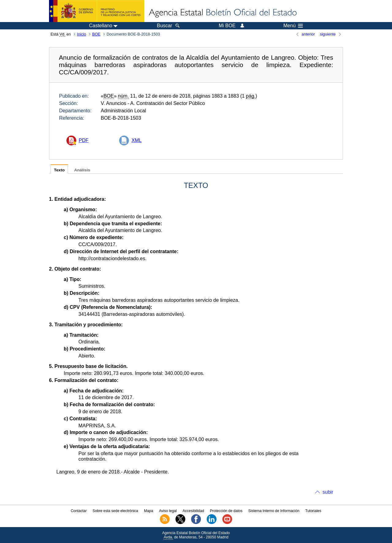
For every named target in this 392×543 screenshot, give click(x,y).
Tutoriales (313, 511)
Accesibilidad (193, 511)
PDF (84, 140)
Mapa (149, 511)
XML (136, 140)
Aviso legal (168, 511)
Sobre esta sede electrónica (115, 511)
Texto (59, 170)
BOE (96, 34)
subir (328, 492)
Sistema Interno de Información (274, 511)
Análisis (82, 170)
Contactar (79, 511)
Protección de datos (226, 511)
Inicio (81, 34)
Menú (293, 26)
